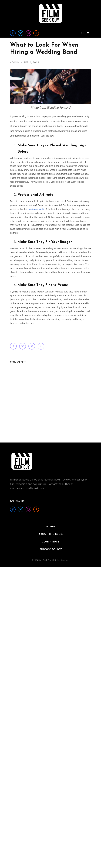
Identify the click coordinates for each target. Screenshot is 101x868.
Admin (15, 62)
